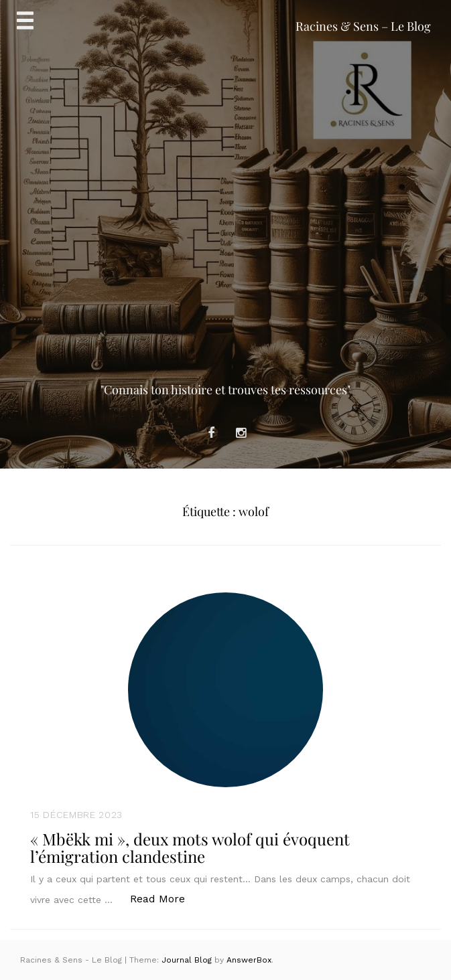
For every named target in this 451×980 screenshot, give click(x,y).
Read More (165, 898)
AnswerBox (249, 960)
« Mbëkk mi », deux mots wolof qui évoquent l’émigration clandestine (190, 847)
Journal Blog (188, 960)
